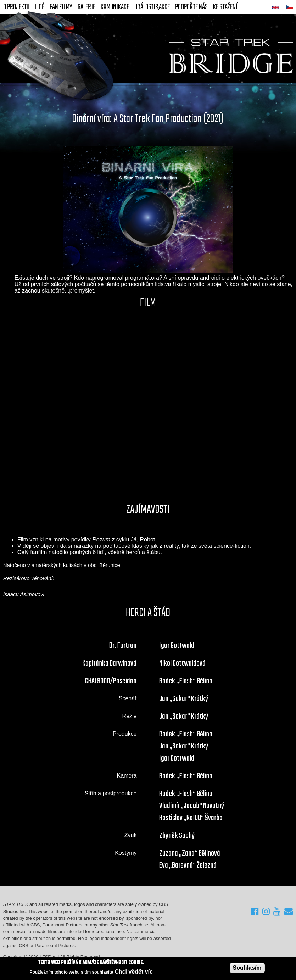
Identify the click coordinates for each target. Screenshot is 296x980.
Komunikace (115, 7)
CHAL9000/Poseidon (111, 681)
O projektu (16, 7)
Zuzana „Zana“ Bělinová (190, 853)
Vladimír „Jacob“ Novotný (192, 806)
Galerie (86, 7)
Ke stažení (225, 7)
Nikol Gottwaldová (182, 663)
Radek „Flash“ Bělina (186, 681)
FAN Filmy (61, 7)
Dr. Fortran (123, 646)
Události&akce (152, 7)
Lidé (40, 7)
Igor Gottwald (177, 646)
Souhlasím (247, 968)
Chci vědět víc (134, 972)
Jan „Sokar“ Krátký (184, 699)
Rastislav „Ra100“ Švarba (191, 818)
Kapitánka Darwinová (109, 663)
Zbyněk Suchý (177, 836)
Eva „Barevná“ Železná (188, 865)
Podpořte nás (191, 7)
